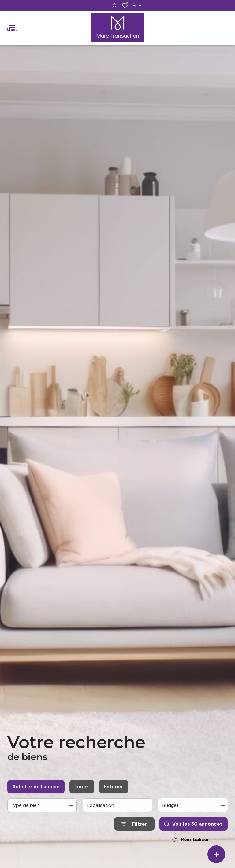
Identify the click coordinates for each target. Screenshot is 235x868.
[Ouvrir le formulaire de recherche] (134, 830)
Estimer (114, 793)
